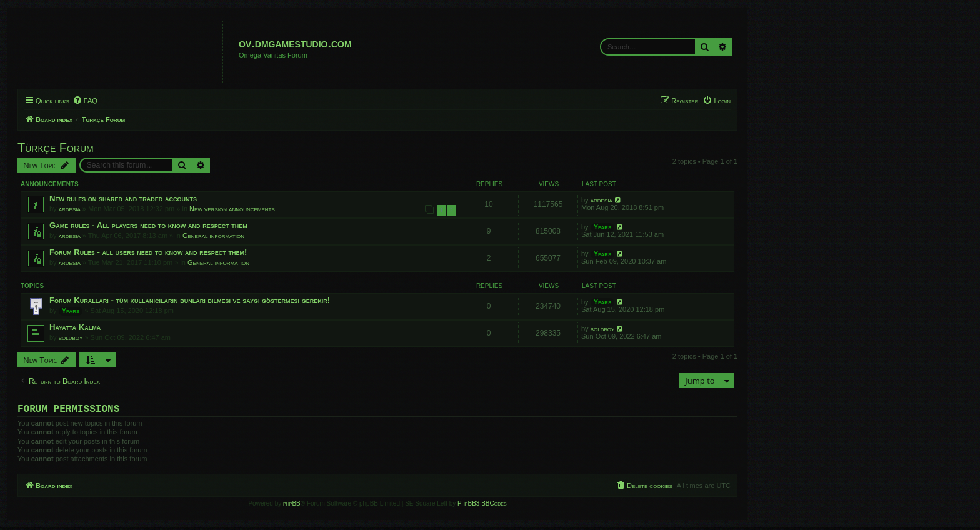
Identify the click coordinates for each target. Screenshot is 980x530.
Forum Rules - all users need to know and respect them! (148, 252)
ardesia (70, 209)
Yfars (603, 227)
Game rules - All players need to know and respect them (148, 225)
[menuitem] (85, 101)
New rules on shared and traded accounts (123, 198)
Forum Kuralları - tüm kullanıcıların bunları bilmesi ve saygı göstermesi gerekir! (190, 300)
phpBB (292, 506)
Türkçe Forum (56, 147)
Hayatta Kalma (75, 327)
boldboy (71, 337)
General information (213, 236)
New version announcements (232, 209)
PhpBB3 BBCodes (482, 506)
